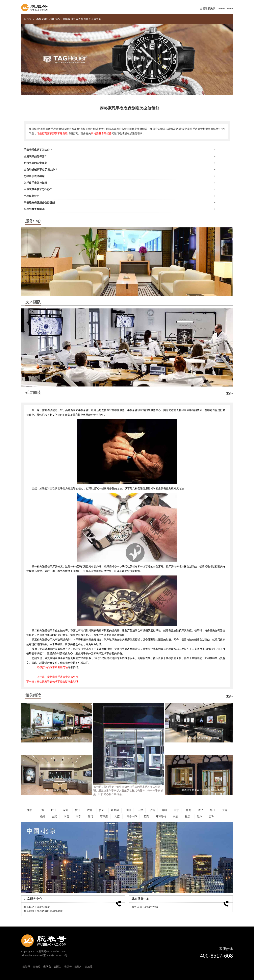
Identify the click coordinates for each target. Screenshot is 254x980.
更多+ (229, 394)
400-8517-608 (216, 956)
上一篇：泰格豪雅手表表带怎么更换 (58, 677)
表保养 (68, 967)
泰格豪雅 (41, 19)
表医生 (57, 967)
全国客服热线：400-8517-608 (216, 8)
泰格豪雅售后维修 (101, 134)
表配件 (78, 967)
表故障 (89, 967)
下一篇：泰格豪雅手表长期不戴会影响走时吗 (52, 682)
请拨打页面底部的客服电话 (52, 134)
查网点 (47, 967)
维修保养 (55, 19)
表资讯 (26, 967)
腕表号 (28, 19)
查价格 (37, 967)
